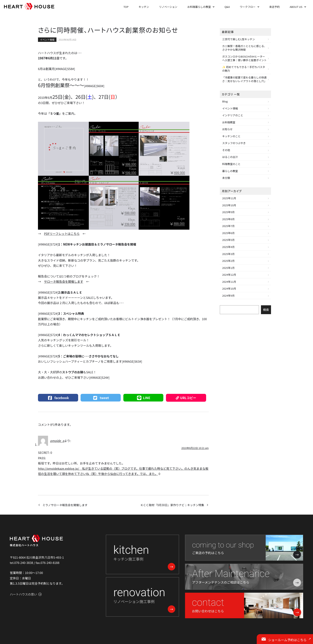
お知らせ (227, 129)
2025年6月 (228, 233)
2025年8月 (228, 219)
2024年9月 (228, 296)
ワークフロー (248, 7)
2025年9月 (228, 212)
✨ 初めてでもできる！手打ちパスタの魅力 (244, 69)
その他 (226, 150)
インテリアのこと (233, 115)
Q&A (227, 7)
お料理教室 (229, 122)
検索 (266, 310)
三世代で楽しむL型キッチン (239, 39)
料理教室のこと (231, 164)
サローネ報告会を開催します (64, 281)
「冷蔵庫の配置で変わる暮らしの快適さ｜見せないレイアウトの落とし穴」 (244, 79)
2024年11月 (229, 282)
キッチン (144, 7)
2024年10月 (229, 288)
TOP (126, 7)
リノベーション (168, 7)
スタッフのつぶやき (234, 143)
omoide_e (57, 441)
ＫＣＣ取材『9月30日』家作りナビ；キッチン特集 (172, 505)
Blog (225, 101)
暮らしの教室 (230, 171)
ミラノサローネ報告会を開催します (65, 505)
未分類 (226, 178)
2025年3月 (228, 254)
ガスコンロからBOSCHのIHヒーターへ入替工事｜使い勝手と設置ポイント (244, 58)
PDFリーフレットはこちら (62, 234)
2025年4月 (228, 247)
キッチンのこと (231, 136)
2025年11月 (229, 198)
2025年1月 (228, 268)
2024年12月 (229, 275)
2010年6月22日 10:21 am (195, 448)
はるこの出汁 (230, 157)
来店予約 (274, 7)
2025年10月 (229, 205)
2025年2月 (228, 261)
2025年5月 (228, 240)
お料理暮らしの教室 (199, 7)
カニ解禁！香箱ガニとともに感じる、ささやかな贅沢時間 (244, 48)
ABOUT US (296, 7)
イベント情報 (47, 40)
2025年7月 (228, 226)
